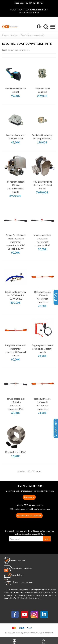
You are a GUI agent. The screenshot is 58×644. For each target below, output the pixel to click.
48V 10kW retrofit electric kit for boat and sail (42, 185)
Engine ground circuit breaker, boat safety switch (42, 349)
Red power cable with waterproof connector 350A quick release (16, 350)
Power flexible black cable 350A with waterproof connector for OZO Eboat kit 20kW (16, 242)
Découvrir (29, 497)
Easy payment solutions (21, 568)
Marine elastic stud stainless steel (16, 137)
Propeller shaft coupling (42, 90)
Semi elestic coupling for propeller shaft (42, 137)
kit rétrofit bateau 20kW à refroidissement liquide (16, 187)
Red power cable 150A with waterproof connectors (42, 297)
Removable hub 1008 (16, 452)
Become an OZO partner (29, 515)
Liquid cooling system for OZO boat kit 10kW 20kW (16, 295)
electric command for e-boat (16, 90)
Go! (47, 539)
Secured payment (18, 560)
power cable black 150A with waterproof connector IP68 (42, 240)
